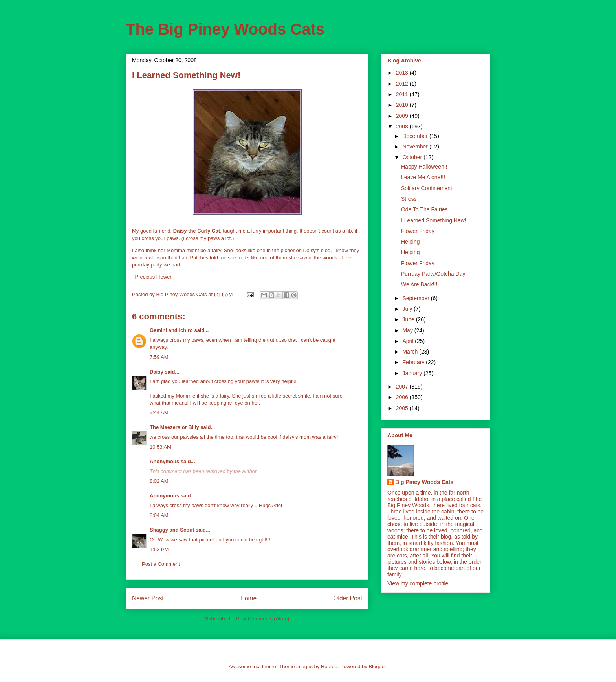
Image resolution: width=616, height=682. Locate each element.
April (409, 341)
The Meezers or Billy (174, 427)
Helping (410, 242)
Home (249, 598)
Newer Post (148, 598)
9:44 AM (159, 412)
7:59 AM (159, 357)
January (413, 373)
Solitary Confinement (427, 188)
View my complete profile (418, 583)
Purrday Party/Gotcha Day (433, 274)
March (411, 352)
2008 (403, 126)
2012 (403, 84)
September (416, 298)
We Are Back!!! (419, 284)
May (408, 330)
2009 (403, 116)
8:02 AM (159, 481)
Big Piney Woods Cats (424, 482)
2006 (403, 397)
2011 (403, 94)
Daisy (157, 372)
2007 (403, 387)
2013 (403, 73)
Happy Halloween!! (424, 167)
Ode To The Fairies (424, 209)
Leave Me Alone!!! (423, 177)
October (413, 157)
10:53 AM (160, 447)
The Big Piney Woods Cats (225, 29)
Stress (409, 199)
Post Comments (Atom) (263, 619)
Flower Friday (418, 231)
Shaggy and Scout (172, 530)
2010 (403, 105)
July (408, 309)
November (416, 147)
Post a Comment (161, 564)
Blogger (377, 666)
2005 (403, 408)
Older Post (348, 598)
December (416, 136)
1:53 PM (159, 549)
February (414, 362)
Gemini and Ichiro (171, 330)
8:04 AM (159, 515)
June (409, 319)
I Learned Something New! (434, 220)
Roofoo (329, 666)
